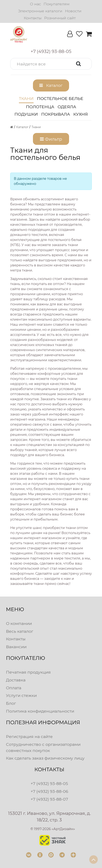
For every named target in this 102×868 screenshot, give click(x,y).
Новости (73, 11)
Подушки (26, 114)
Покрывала (56, 114)
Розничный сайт (60, 18)
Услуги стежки (21, 695)
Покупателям (57, 4)
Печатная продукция (28, 672)
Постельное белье (60, 98)
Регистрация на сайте (29, 736)
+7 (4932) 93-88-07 (49, 799)
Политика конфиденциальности (40, 711)
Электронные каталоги (40, 11)
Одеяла (67, 107)
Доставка (16, 680)
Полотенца (40, 107)
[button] (51, 64)
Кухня (81, 114)
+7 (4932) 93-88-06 (49, 791)
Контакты (33, 18)
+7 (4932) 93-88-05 (49, 784)
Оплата (14, 688)
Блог (11, 703)
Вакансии (16, 647)
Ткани (26, 98)
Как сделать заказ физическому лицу (45, 758)
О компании (19, 623)
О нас (35, 4)
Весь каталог (20, 631)
